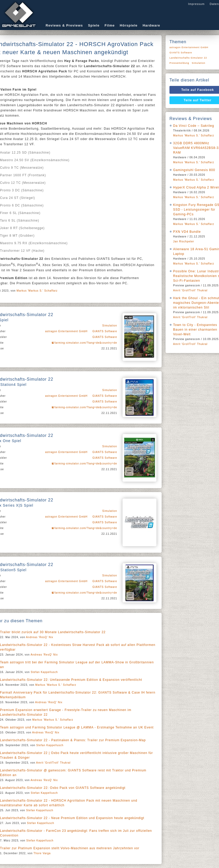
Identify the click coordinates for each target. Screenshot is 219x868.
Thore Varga (42, 853)
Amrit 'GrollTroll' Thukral (53, 763)
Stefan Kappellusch (44, 672)
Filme (110, 25)
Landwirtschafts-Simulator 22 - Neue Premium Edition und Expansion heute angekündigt (72, 818)
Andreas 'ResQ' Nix (40, 637)
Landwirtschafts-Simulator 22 (188, 58)
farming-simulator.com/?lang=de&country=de (86, 343)
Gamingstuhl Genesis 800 (194, 170)
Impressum (196, 4)
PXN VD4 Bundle (187, 232)
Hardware (151, 25)
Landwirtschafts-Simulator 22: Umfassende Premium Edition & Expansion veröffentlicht (71, 680)
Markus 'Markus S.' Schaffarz (37, 291)
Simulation (110, 326)
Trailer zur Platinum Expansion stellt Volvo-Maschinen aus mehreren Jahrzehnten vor (70, 848)
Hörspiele (129, 25)
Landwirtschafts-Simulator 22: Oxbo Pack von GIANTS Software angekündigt (63, 788)
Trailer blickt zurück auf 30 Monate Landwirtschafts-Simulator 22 (53, 632)
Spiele (94, 25)
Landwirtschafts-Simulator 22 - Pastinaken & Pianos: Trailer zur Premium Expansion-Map (73, 740)
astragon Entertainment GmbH (66, 331)
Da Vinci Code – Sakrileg (194, 126)
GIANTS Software (105, 331)
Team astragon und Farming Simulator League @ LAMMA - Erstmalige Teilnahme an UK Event (77, 727)
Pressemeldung (179, 63)
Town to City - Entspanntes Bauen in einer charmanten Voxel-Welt (195, 330)
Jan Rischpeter (184, 241)
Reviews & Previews (64, 25)
